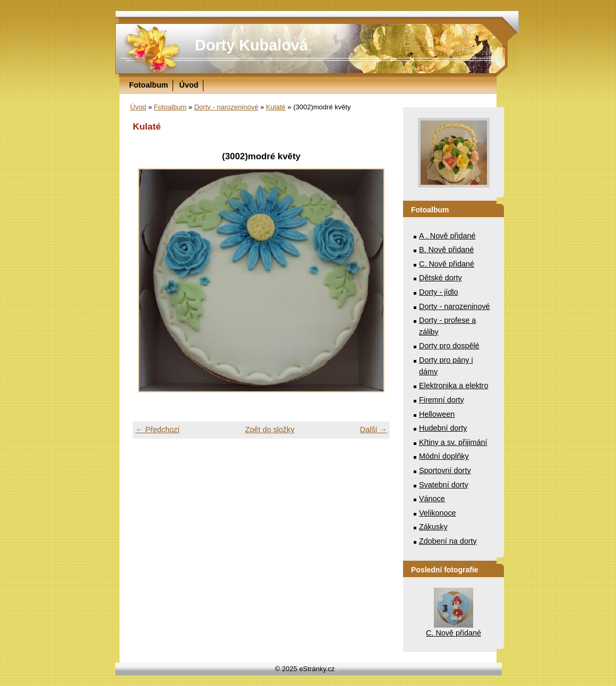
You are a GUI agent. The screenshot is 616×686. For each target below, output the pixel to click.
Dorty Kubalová (251, 45)
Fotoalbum (149, 85)
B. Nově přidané (446, 250)
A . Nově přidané (447, 236)
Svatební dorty (444, 485)
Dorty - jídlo (439, 292)
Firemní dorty (442, 400)
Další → (374, 430)
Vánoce (432, 499)
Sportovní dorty (445, 470)
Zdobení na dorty (448, 541)
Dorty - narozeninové (226, 107)
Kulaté (276, 107)
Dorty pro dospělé (449, 346)
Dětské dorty (440, 278)
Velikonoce (438, 513)
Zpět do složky (270, 430)
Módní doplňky (444, 456)
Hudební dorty (443, 428)
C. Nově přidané (447, 264)
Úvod (189, 85)
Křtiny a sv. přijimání (453, 442)
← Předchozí (157, 430)
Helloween (437, 414)
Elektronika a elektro (454, 385)
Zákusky (433, 527)
